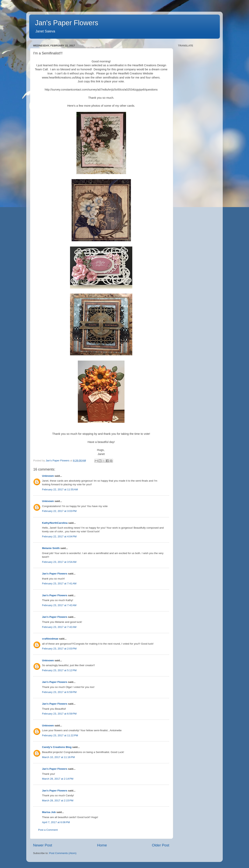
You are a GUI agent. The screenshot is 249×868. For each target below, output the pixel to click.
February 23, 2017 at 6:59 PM (59, 692)
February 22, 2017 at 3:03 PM (59, 511)
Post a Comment (48, 830)
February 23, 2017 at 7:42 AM (59, 605)
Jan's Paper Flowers (67, 23)
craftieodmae (50, 639)
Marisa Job (49, 812)
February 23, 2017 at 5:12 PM (59, 670)
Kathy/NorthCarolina (55, 523)
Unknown (48, 476)
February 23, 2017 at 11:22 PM (60, 735)
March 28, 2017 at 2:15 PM (58, 800)
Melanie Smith (51, 548)
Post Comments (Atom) (63, 853)
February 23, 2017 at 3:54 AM (59, 562)
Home (102, 845)
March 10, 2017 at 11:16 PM (58, 757)
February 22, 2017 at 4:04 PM (59, 536)
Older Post (161, 845)
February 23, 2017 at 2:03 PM (59, 649)
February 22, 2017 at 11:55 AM (60, 489)
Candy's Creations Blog (57, 747)
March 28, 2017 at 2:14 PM (58, 779)
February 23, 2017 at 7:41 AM (59, 583)
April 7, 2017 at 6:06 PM (56, 822)
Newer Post (43, 845)
